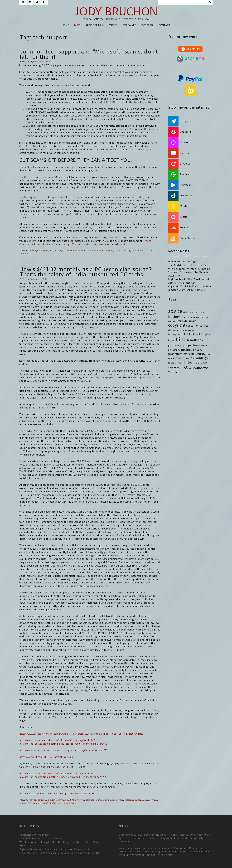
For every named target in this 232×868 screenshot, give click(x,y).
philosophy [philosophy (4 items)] (174, 350)
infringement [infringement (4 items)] (176, 334)
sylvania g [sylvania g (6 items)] (199, 358)
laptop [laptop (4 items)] (172, 341)
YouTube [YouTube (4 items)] (173, 372)
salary (145, 800)
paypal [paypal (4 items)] (184, 346)
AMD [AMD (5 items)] (186, 312)
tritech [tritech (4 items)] (178, 363)
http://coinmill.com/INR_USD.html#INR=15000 (46, 757)
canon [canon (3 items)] (193, 317)
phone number (99, 251)
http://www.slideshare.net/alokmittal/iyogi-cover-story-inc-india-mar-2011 (63, 750)
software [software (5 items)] (178, 358)
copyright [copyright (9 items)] (177, 325)
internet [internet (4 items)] (196, 334)
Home (65, 25)
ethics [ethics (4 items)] (181, 330)
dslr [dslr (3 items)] (175, 330)
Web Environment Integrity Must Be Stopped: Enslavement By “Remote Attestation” (189, 272)
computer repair (40, 251)
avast (30, 800)
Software (129, 25)
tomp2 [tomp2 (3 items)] (171, 363)
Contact (164, 25)
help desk (90, 800)
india (99, 800)
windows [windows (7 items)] (201, 368)
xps (59, 803)
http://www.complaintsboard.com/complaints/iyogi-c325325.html (58, 794)
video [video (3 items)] (191, 369)
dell (51, 251)
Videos (113, 25)
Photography (95, 25)
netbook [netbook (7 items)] (197, 340)
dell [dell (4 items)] (170, 330)
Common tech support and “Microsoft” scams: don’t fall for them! (89, 54)
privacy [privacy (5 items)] (198, 350)
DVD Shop (147, 25)
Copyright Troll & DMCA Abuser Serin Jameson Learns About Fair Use (60, 853)
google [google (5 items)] (189, 330)
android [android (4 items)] (195, 312)
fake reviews (78, 800)
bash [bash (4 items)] (203, 312)
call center (39, 800)
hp (56, 251)
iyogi (61, 251)
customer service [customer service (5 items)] (197, 326)
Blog (77, 25)
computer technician (55, 800)
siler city (126, 251)
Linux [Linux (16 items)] (183, 340)
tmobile (53, 803)
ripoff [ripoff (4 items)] (191, 354)
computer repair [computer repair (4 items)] (187, 321)
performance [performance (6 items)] (198, 345)
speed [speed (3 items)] (187, 358)
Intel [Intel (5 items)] (187, 334)
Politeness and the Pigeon (184, 262)
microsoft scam (83, 251)
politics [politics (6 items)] (187, 350)
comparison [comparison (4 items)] (203, 317)
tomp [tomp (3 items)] (210, 358)
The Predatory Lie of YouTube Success (190, 265)
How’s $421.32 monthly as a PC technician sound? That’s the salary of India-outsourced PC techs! (86, 272)
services (153, 800)
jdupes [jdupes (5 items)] (205, 334)
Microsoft (69, 251)
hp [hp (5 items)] (196, 330)
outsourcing (130, 800)
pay (139, 800)
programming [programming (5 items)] (177, 354)
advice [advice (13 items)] (175, 311)
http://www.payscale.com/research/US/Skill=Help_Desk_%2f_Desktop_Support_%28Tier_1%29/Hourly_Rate (81, 734)
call (29, 251)
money (120, 800)
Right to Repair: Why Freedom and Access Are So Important (54, 849)
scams (117, 251)
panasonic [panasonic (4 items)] (174, 346)
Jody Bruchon (116, 12)
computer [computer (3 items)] (172, 321)
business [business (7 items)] (175, 317)
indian (106, 800)
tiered (44, 803)
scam (111, 251)
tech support (138, 251)
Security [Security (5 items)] (200, 354)
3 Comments (70, 803)
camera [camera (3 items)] (186, 317)
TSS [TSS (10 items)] (184, 368)
